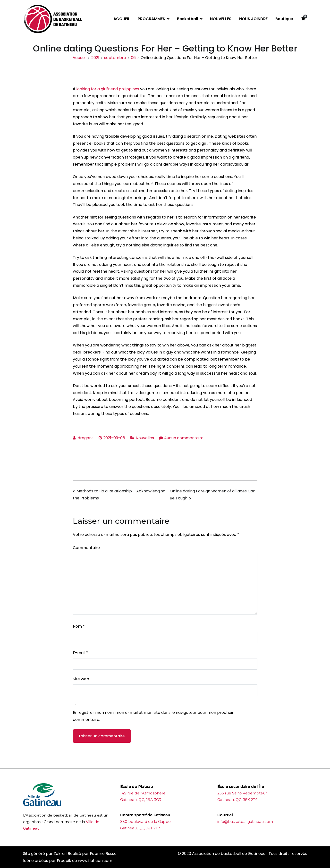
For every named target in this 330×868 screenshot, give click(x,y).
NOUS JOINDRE (253, 19)
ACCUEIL (122, 19)
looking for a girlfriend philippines (108, 89)
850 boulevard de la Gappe (145, 822)
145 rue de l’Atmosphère (143, 793)
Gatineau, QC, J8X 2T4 (237, 800)
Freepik (64, 861)
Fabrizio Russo (103, 854)
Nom (79, 626)
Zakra (59, 854)
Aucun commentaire (184, 438)
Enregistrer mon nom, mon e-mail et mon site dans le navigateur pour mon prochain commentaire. (154, 716)
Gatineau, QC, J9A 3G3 (141, 800)
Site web (81, 679)
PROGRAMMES (151, 19)
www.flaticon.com (95, 861)
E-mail (80, 653)
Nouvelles (145, 438)
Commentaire (86, 548)
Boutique (284, 19)
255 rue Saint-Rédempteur (242, 793)
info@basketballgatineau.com (245, 822)
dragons (86, 438)
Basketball (187, 19)
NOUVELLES (221, 19)
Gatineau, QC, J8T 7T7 (140, 828)
